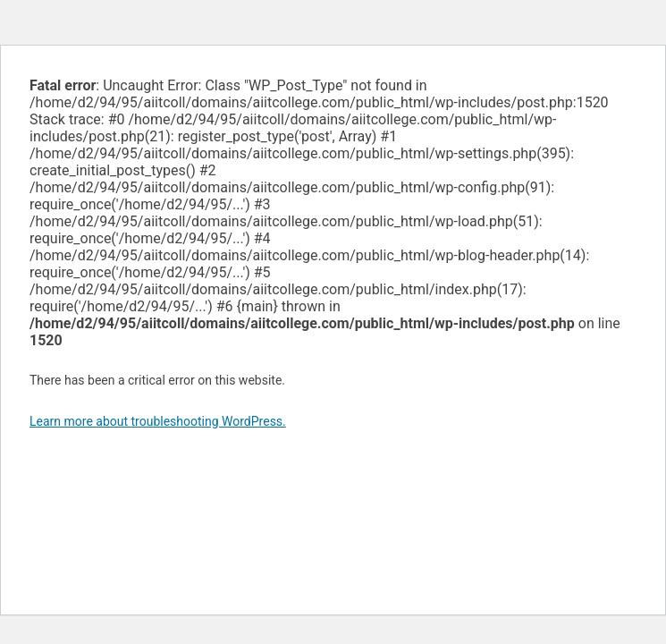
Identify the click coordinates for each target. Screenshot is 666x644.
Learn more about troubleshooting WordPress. (158, 421)
